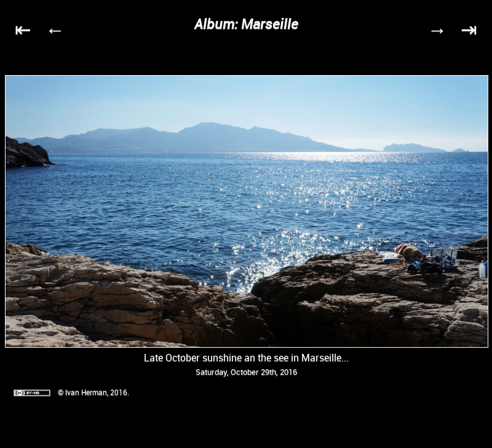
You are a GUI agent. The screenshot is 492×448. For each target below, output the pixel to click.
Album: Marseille (246, 24)
